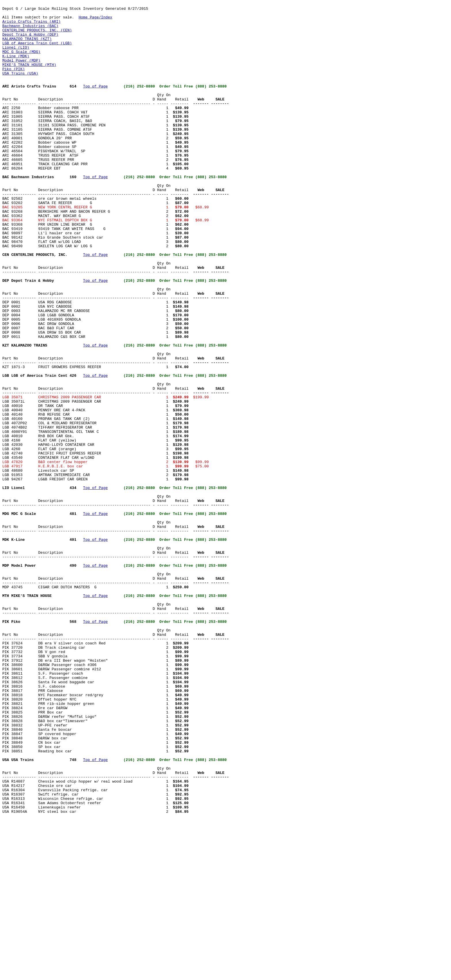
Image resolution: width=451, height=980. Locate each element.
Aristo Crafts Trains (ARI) (31, 26)
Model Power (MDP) (21, 72)
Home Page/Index (95, 20)
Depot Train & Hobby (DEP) (30, 41)
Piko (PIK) (14, 83)
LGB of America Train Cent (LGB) (37, 52)
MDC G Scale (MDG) (21, 62)
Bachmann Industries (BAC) (30, 31)
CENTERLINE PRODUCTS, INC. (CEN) (37, 36)
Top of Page (95, 103)
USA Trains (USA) (20, 88)
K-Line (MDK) (16, 67)
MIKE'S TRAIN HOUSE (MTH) (29, 77)
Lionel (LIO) (16, 57)
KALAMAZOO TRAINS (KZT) (27, 46)
